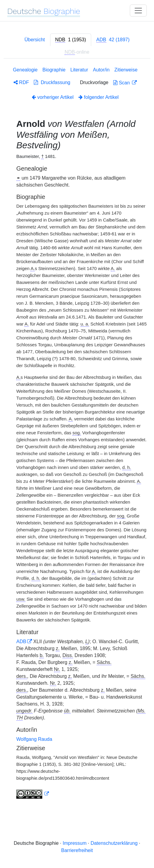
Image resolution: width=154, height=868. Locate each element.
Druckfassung (52, 82)
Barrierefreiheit (77, 850)
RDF (21, 82)
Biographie (54, 70)
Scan (122, 83)
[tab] (71, 40)
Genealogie (25, 70)
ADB (21, 642)
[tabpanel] (77, 434)
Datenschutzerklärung (114, 843)
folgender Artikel (99, 97)
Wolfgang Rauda (34, 739)
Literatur (79, 70)
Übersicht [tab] (35, 40)
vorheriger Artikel (53, 97)
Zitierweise (126, 70)
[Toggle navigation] (138, 11)
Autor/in (101, 70)
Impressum (74, 843)
